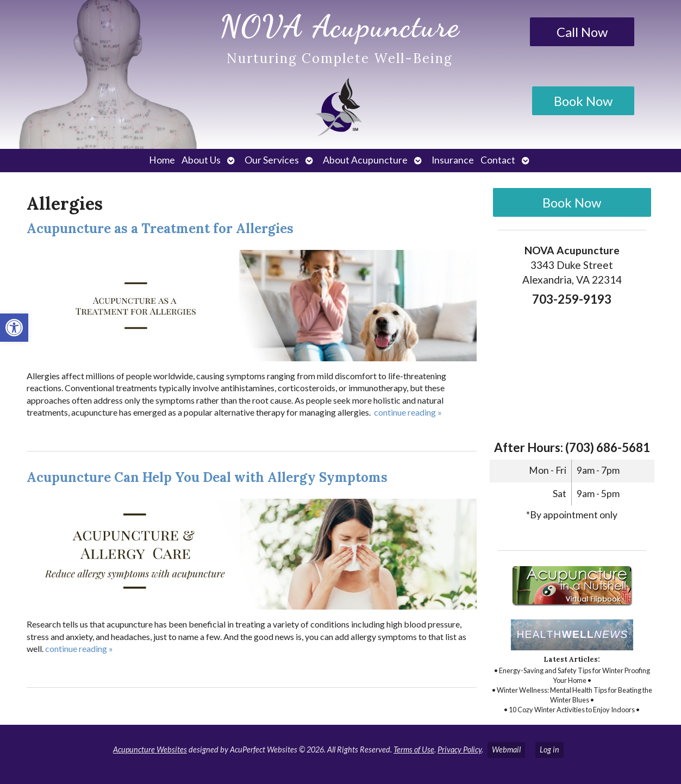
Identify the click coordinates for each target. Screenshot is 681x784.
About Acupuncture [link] (365, 160)
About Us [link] (201, 160)
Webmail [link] (506, 749)
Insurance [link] (453, 160)
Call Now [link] (582, 32)
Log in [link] (549, 749)
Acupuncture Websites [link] (150, 749)
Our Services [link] (272, 160)
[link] (14, 328)
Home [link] (162, 160)
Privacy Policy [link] (460, 749)
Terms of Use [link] (414, 749)
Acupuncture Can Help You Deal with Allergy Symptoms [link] (207, 477)
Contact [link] (498, 160)
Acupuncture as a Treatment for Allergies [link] (160, 228)
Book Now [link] (583, 101)
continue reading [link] (408, 412)
